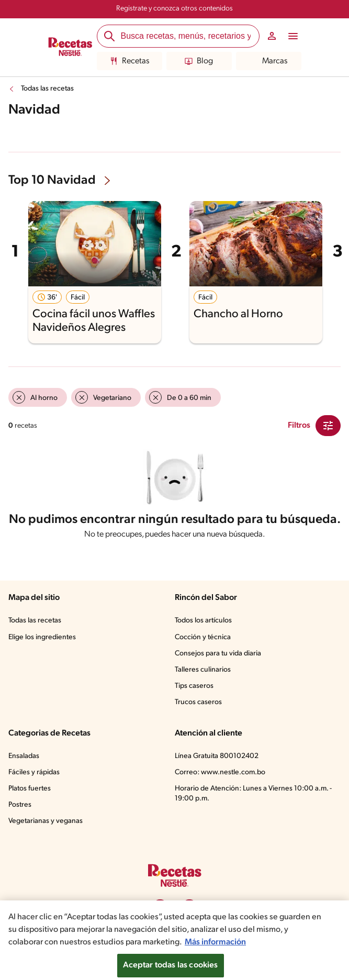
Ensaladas (24, 756)
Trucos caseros (198, 702)
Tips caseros (194, 686)
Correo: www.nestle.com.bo (220, 772)
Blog (199, 61)
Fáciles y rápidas (34, 772)
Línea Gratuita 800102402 (217, 756)
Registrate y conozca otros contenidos (174, 9)
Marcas (269, 61)
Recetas (130, 61)
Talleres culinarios (203, 670)
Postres (20, 805)
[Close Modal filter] (328, 426)
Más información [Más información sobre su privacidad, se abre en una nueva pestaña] (215, 949)
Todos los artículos (203, 621)
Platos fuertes (30, 789)
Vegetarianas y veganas (46, 821)
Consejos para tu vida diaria (218, 654)
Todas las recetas (47, 89)
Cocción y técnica (203, 637)
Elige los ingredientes (42, 637)
